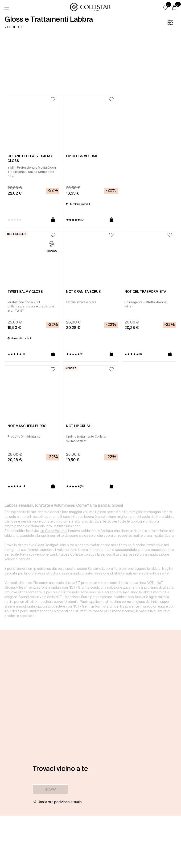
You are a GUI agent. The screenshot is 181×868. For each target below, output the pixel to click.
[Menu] (7, 8)
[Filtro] (170, 22)
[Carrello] (174, 8)
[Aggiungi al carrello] (53, 220)
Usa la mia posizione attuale (60, 802)
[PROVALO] (51, 247)
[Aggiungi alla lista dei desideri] (53, 99)
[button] (165, 8)
